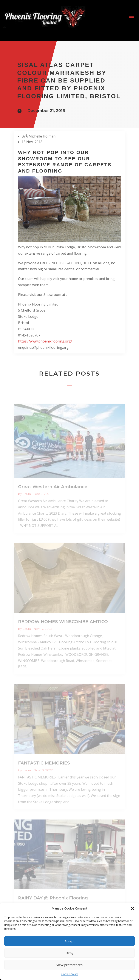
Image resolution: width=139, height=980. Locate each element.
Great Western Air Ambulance (53, 487)
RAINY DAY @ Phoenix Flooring (53, 898)
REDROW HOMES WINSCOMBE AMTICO (63, 622)
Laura (27, 494)
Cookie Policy (69, 974)
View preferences (69, 965)
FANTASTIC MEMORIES (44, 763)
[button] (133, 908)
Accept (70, 941)
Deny (69, 953)
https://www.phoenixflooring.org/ (45, 341)
